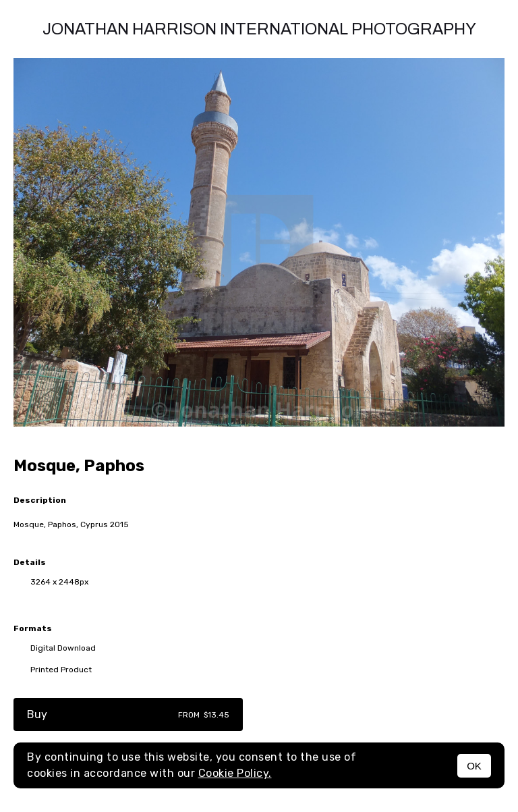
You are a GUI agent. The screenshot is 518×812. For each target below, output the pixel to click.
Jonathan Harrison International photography (259, 29)
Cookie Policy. (235, 773)
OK (474, 766)
